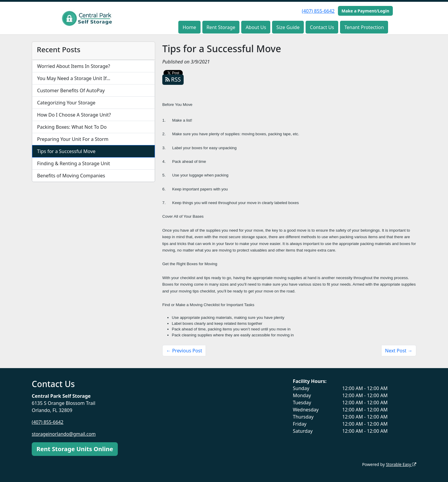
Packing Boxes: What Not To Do (72, 127)
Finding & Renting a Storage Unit (74, 163)
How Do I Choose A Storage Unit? (74, 115)
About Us (256, 27)
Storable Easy (401, 464)
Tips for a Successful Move (66, 151)
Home (190, 27)
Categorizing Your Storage (66, 103)
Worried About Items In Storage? (74, 66)
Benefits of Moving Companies (71, 176)
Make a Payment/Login (365, 11)
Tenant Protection (364, 27)
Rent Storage (221, 27)
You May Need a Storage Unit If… (74, 78)
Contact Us (322, 27)
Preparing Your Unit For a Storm (73, 139)
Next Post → (399, 351)
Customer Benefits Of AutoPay (71, 90)
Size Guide (288, 27)
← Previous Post (184, 351)
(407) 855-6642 (318, 11)
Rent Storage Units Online (75, 449)
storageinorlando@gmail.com (65, 434)
